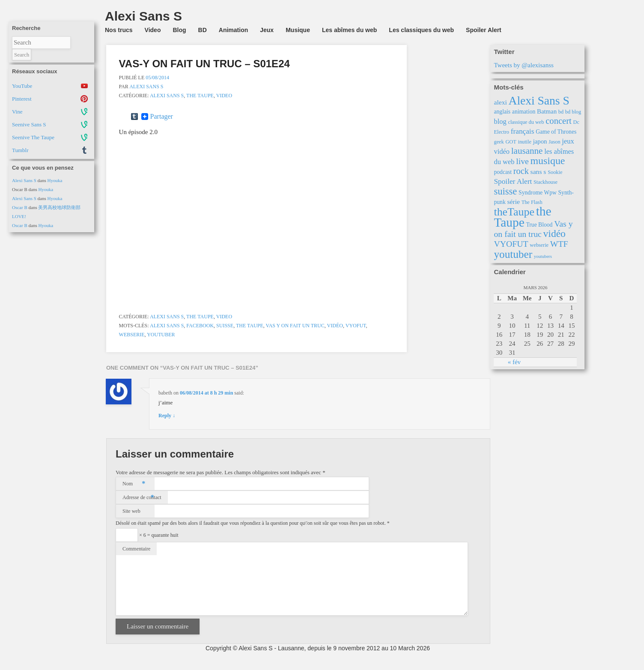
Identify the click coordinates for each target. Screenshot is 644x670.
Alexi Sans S (24, 180)
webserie (132, 335)
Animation (233, 30)
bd (561, 112)
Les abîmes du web (349, 30)
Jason (554, 142)
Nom (134, 484)
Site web (131, 511)
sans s (538, 172)
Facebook (200, 326)
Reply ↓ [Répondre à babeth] (167, 416)
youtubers (543, 256)
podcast (503, 172)
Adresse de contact (142, 497)
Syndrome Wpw (538, 193)
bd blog (573, 112)
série (513, 202)
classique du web (526, 122)
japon (540, 141)
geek (499, 142)
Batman (547, 111)
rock (521, 171)
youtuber (161, 335)
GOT (511, 142)
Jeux (267, 30)
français (523, 131)
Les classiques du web (421, 30)
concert (559, 121)
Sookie (555, 172)
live (522, 161)
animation (524, 112)
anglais (502, 112)
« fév (514, 362)
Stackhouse (546, 182)
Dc (576, 122)
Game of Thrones (556, 132)
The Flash (532, 202)
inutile (524, 142)
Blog (179, 30)
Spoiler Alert (484, 30)
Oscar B (20, 207)
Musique (298, 30)
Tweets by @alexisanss (523, 65)
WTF (559, 244)
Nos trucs (119, 30)
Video (153, 30)
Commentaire (136, 549)
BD (203, 30)
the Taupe (200, 96)
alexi (500, 102)
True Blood (539, 225)
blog (500, 121)
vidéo (335, 326)
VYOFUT (356, 326)
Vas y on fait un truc (295, 326)
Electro (501, 132)
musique (548, 161)
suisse (225, 326)
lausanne (527, 151)
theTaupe (514, 212)
